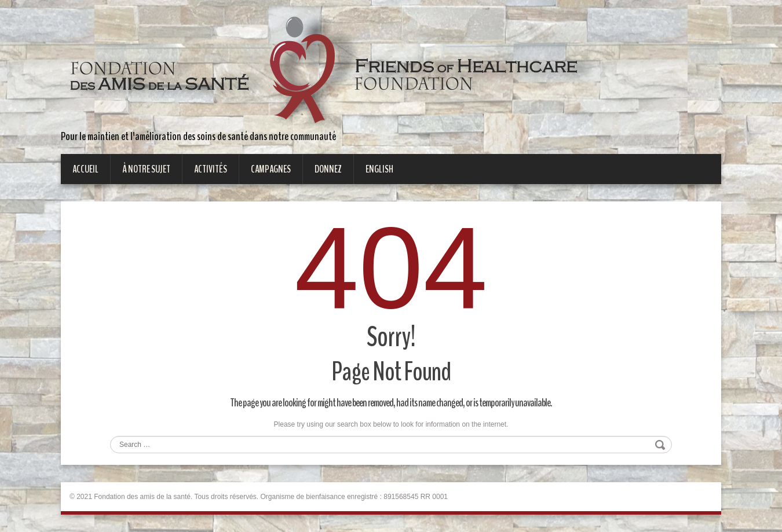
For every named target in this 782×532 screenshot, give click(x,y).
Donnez (328, 169)
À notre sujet (146, 169)
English (379, 169)
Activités (211, 169)
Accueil (85, 169)
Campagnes (271, 169)
